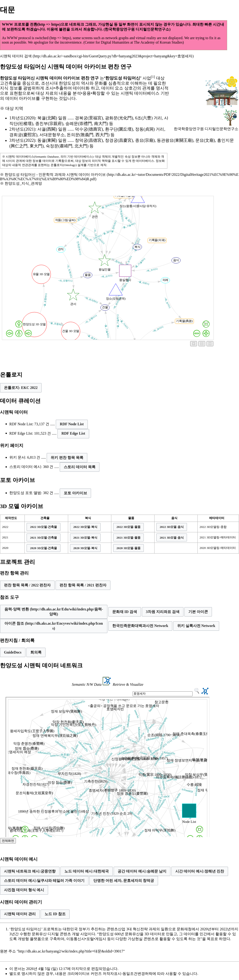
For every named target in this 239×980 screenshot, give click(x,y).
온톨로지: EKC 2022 (21, 388)
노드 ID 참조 (55, 914)
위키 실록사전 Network (196, 626)
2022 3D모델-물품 (128, 527)
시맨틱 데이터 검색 (16, 56)
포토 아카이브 (75, 493)
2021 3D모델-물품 (128, 538)
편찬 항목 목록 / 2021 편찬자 (83, 585)
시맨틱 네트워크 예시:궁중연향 (30, 871)
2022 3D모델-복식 (85, 527)
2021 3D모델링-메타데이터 (218, 537)
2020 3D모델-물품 (128, 548)
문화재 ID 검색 (125, 612)
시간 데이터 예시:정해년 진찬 (200, 871)
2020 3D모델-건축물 (44, 548)
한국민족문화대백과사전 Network (140, 626)
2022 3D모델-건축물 (44, 527)
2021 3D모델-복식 (85, 538)
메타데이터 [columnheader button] (217, 518)
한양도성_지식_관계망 (23, 183)
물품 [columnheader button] (131, 518)
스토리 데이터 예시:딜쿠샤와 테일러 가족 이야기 (44, 881)
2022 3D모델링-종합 (213, 527)
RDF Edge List (73, 433)
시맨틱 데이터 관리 (20, 914)
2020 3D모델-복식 (85, 548)
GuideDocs (13, 652)
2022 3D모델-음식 (172, 527)
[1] (153, 77)
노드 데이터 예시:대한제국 (86, 871)
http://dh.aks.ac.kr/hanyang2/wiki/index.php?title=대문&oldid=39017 (71, 951)
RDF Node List (72, 424)
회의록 (36, 652)
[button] (21, 388)
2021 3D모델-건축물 (44, 538)
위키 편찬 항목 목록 (67, 458)
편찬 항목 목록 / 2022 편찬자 (27, 585)
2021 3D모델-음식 (172, 538)
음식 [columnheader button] (174, 518)
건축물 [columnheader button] (45, 518)
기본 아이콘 (198, 612)
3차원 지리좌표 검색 (163, 612)
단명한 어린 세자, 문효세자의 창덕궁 (124, 881)
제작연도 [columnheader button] (11, 518)
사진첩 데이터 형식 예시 (24, 890)
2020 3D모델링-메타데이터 (218, 548)
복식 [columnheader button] (88, 518)
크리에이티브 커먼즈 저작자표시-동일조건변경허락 (110, 974)
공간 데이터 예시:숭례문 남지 (142, 871)
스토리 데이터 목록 (80, 467)
